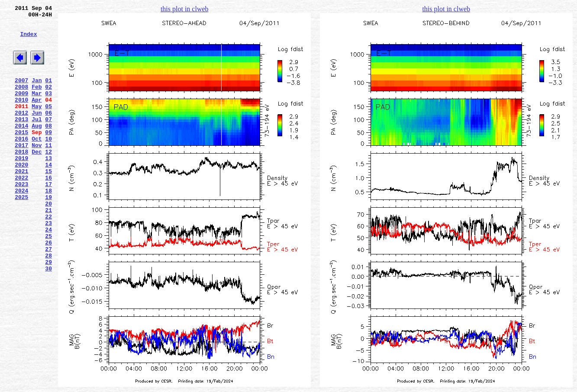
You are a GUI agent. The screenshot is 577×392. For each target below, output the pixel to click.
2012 (21, 132)
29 (48, 311)
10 (48, 163)
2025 (21, 233)
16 (48, 210)
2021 (21, 202)
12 (48, 179)
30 (48, 319)
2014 (21, 148)
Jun (37, 132)
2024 (21, 225)
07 (48, 140)
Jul (37, 140)
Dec (37, 179)
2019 (21, 186)
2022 (21, 210)
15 (48, 202)
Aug (37, 148)
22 (48, 257)
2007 (21, 93)
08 (48, 148)
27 (48, 296)
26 (48, 288)
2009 (21, 109)
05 (48, 124)
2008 (21, 101)
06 (48, 132)
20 (48, 241)
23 (48, 264)
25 (48, 280)
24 (48, 272)
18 (48, 225)
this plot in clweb (185, 9)
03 (48, 109)
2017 (21, 171)
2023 (21, 218)
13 (48, 186)
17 (48, 218)
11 (48, 171)
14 (48, 194)
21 (48, 249)
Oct (37, 163)
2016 (21, 163)
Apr (37, 116)
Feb (37, 101)
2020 (21, 194)
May (37, 124)
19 (48, 233)
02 (48, 101)
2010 (21, 116)
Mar (37, 109)
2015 (21, 155)
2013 (21, 140)
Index (28, 40)
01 (48, 93)
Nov (37, 171)
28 (48, 303)
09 (48, 155)
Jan (37, 93)
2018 (21, 179)
